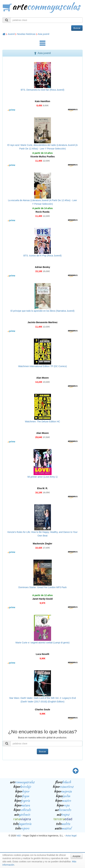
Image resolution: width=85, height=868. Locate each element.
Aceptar (77, 856)
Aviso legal (71, 836)
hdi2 (19, 836)
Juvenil (11, 34)
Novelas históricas (26, 34)
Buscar (77, 28)
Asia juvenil (44, 34)
